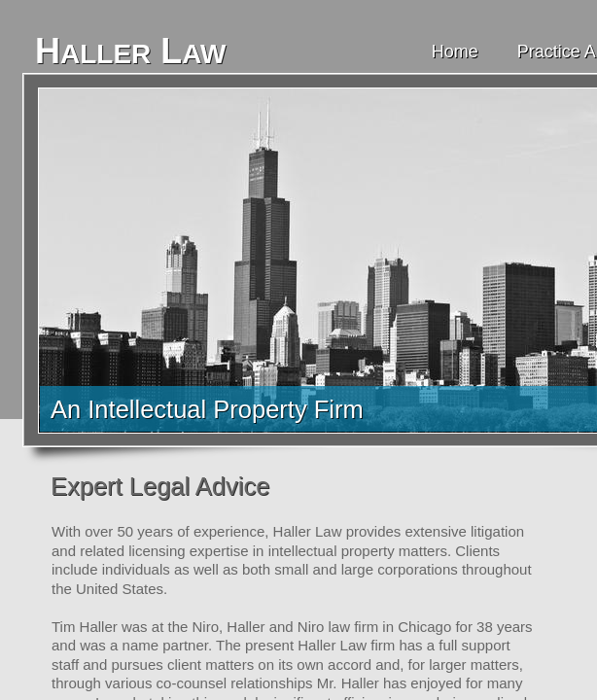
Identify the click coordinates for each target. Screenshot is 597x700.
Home (455, 52)
